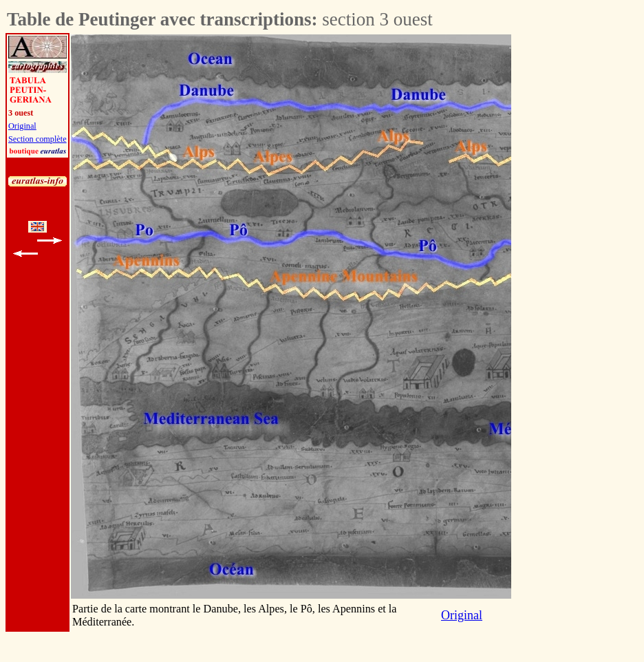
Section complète (37, 139)
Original (22, 126)
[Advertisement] (601, 241)
